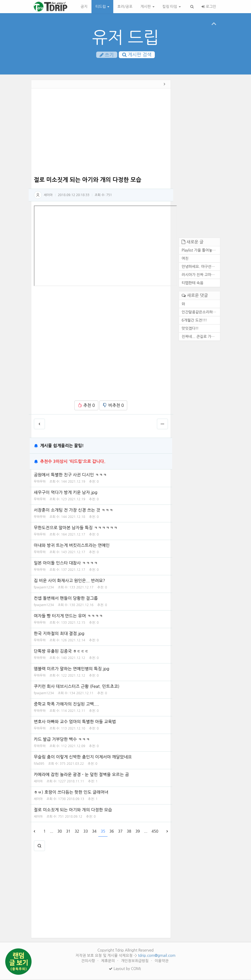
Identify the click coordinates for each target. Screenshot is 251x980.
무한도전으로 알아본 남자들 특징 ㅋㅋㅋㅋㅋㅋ (76, 528)
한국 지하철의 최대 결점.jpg (59, 634)
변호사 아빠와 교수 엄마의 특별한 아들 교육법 (75, 722)
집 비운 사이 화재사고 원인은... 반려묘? (70, 581)
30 (60, 832)
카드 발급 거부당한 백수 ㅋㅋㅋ (62, 740)
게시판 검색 (137, 55)
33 (86, 832)
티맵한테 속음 (193, 284)
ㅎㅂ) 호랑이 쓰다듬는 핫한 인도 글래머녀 (71, 793)
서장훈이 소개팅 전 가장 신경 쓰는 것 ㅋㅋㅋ (74, 511)
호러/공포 (125, 7)
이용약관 (162, 962)
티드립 (102, 7)
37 (120, 832)
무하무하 (40, 482)
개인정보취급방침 (135, 962)
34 (94, 832)
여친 (185, 259)
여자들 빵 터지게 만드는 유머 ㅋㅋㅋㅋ (68, 617)
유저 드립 (126, 37)
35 (103, 832)
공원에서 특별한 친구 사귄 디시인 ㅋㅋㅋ (70, 476)
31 (68, 832)
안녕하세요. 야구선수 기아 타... (201, 267)
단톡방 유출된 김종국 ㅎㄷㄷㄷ (61, 652)
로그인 (209, 7)
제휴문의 (109, 962)
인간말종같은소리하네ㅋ (201, 313)
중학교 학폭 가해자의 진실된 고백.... (66, 705)
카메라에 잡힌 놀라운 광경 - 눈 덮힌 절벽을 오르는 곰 (81, 775)
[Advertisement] (101, 134)
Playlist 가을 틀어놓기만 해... (201, 251)
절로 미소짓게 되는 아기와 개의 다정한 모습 (73, 811)
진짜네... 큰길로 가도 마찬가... (201, 337)
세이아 (48, 196)
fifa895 (39, 764)
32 (77, 832)
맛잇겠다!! (190, 329)
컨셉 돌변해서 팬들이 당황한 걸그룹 (66, 599)
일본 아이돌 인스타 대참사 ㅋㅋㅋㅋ (66, 564)
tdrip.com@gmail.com (157, 956)
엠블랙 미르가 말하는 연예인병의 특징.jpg (72, 669)
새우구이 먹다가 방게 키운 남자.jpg (66, 493)
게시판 (147, 7)
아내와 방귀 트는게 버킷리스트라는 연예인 (72, 546)
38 (129, 832)
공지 (84, 7)
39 (138, 832)
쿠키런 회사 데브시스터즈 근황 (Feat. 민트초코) (77, 687)
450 (155, 832)
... (52, 832)
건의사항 (89, 962)
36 (112, 832)
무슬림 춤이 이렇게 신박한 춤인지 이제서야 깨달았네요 (83, 758)
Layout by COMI (125, 969)
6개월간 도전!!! (194, 321)
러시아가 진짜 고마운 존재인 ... (201, 276)
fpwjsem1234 (44, 588)
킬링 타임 (172, 7)
